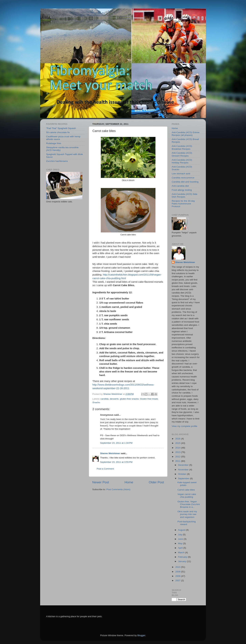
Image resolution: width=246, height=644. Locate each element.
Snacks (96, 402)
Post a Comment (105, 469)
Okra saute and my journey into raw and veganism (187, 514)
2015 (178, 443)
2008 (178, 576)
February (183, 557)
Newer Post (101, 482)
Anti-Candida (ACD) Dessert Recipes (182, 154)
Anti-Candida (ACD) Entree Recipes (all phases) (186, 134)
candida (104, 399)
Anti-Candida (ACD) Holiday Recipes (182, 161)
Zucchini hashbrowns (57, 161)
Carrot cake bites (186, 490)
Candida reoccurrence (183, 178)
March (182, 552)
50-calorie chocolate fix (58, 132)
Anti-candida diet (180, 186)
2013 (178, 452)
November (184, 470)
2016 (178, 439)
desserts (114, 399)
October (182, 474)
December (184, 465)
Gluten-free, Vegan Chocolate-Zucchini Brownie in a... (189, 504)
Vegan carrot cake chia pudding (187, 496)
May (180, 543)
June (181, 539)
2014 (178, 448)
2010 (178, 567)
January (182, 561)
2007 (178, 581)
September (184, 478)
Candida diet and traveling (185, 182)
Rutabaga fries (54, 143)
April (181, 548)
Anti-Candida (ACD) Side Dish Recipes (184, 195)
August (182, 530)
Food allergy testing (182, 190)
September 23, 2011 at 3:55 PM (116, 462)
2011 (178, 461)
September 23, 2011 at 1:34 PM (116, 443)
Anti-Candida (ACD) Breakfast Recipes (182, 147)
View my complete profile (184, 426)
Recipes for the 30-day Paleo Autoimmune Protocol (183, 204)
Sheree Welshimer (110, 453)
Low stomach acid (181, 174)
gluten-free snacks (129, 399)
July (180, 535)
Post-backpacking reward (187, 523)
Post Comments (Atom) (118, 489)
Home (129, 482)
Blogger (141, 635)
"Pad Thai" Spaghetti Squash (61, 128)
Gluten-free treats (149, 399)
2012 (178, 457)
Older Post (156, 482)
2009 (178, 572)
